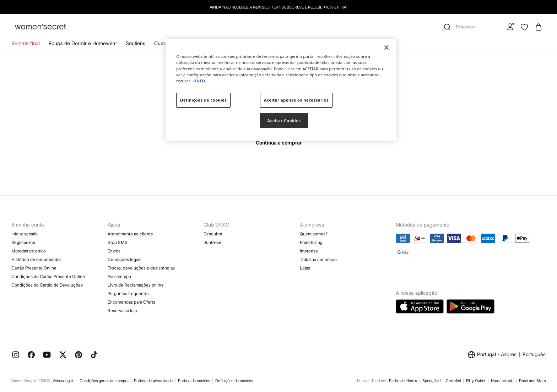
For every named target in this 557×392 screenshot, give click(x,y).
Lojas (305, 268)
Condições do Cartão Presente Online (48, 276)
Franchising (311, 242)
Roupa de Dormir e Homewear (83, 43)
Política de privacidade (153, 381)
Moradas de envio (29, 251)
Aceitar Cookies (284, 121)
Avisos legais (64, 381)
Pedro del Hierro (403, 381)
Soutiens (136, 43)
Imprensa (309, 251)
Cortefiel (453, 381)
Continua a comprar (279, 143)
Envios (114, 251)
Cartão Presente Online (34, 268)
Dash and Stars (532, 381)
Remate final (26, 43)
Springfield (431, 381)
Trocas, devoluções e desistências (141, 268)
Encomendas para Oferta (131, 302)
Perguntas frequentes (129, 293)
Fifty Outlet (476, 381)
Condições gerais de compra (104, 381)
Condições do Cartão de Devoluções (47, 285)
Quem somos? (314, 234)
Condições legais (125, 259)
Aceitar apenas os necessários (296, 100)
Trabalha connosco (318, 259)
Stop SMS (118, 242)
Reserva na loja (122, 311)
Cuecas (163, 43)
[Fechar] (386, 48)
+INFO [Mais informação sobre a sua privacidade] (199, 81)
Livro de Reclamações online (136, 285)
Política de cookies (194, 381)
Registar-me (23, 242)
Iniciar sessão (25, 234)
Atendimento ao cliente (130, 234)
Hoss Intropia (502, 381)
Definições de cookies (234, 381)
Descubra (213, 234)
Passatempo (119, 276)
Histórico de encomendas (36, 259)
